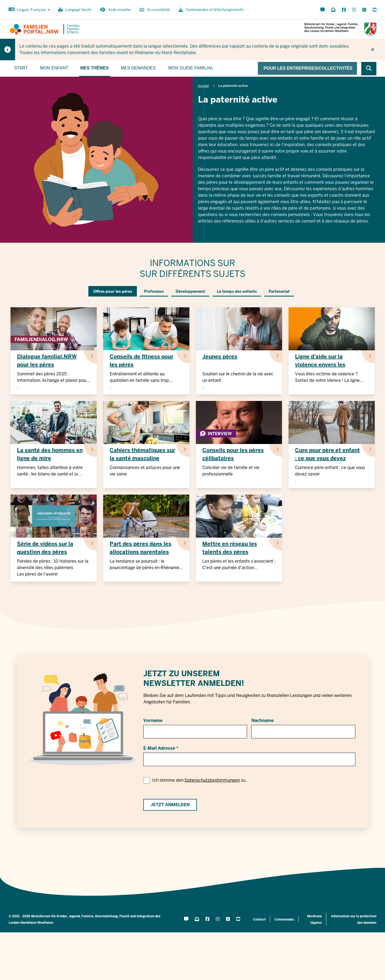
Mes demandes (138, 68)
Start (21, 68)
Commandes (284, 919)
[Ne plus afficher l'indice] (373, 50)
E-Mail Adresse (159, 748)
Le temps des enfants (237, 291)
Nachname (263, 720)
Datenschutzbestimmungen (212, 780)
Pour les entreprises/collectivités (308, 68)
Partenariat (279, 291)
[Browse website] (369, 69)
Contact (259, 919)
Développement (190, 291)
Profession (154, 291)
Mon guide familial (191, 68)
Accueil (203, 86)
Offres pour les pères (113, 291)
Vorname (153, 720)
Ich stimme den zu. (199, 780)
